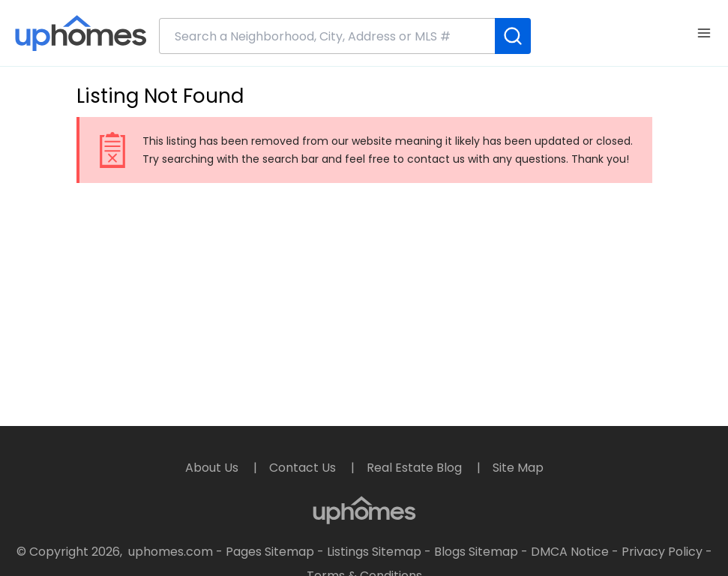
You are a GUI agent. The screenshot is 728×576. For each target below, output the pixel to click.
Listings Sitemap (374, 552)
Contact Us (304, 468)
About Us (213, 468)
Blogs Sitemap (476, 552)
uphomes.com (171, 552)
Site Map (518, 468)
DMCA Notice (570, 552)
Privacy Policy (662, 552)
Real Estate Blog (416, 468)
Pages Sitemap (270, 552)
